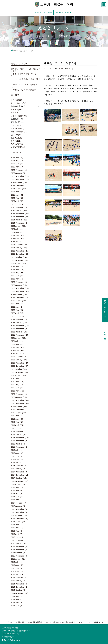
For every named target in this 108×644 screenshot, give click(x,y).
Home (14, 51)
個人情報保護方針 (36, 622)
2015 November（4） (20, 550)
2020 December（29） (20, 363)
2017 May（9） (17, 494)
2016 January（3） (19, 543)
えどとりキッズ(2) (18, 103)
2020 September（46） (20, 372)
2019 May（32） (18, 422)
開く (38, 106)
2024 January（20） (19, 248)
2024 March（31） (19, 241)
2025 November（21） (20, 179)
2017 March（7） (18, 500)
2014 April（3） (17, 606)
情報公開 (21, 622)
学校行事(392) (17, 100)
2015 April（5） (17, 571)
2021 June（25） (18, 344)
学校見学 (105, 334)
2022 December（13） (20, 288)
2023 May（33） (18, 273)
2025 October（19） (19, 182)
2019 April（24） (18, 425)
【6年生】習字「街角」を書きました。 (25, 86)
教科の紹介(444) (18, 122)
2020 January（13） (19, 397)
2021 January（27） (19, 360)
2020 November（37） (20, 366)
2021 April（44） (18, 350)
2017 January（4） (19, 506)
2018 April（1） (17, 459)
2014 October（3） (19, 590)
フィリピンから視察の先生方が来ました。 (25, 80)
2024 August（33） (19, 226)
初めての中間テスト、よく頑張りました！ (25, 70)
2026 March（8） (18, 167)
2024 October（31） (19, 220)
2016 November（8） (20, 512)
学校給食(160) (17, 125)
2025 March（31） (19, 204)
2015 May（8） (17, 568)
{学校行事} (60, 68)
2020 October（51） (19, 369)
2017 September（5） (20, 481)
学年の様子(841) (18, 106)
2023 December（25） (20, 251)
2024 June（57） (18, 232)
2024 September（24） (20, 223)
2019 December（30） (20, 400)
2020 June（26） (18, 382)
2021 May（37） (18, 347)
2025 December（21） (20, 176)
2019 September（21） (20, 410)
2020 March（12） (19, 391)
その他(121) (16, 141)
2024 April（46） (18, 238)
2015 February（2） (19, 578)
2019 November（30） (20, 403)
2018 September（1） (20, 447)
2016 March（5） (18, 537)
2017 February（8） (19, 503)
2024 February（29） (20, 245)
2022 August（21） (19, 301)
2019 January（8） (19, 434)
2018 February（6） (19, 466)
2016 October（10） (19, 515)
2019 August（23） (19, 413)
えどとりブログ (27, 51)
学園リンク (99, 622)
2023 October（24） (19, 257)
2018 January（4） (19, 469)
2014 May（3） (17, 602)
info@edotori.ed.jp (13, 640)
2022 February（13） (20, 319)
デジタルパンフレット (105, 310)
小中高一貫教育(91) (19, 116)
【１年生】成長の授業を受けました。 (25, 75)
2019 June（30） (18, 419)
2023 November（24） (20, 254)
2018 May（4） (17, 456)
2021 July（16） (18, 341)
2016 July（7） (17, 525)
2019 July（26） (18, 416)
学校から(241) (17, 109)
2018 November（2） (20, 441)
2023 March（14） (19, 279)
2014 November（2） (20, 587)
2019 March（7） (18, 428)
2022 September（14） (20, 298)
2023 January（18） (19, 285)
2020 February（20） (20, 394)
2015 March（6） (18, 574)
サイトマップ (85, 622)
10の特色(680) (17, 119)
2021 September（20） (20, 335)
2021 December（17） (20, 326)
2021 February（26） (20, 357)
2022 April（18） (18, 313)
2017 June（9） (17, 490)
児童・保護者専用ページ (64, 13)
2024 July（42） (18, 229)
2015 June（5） (17, 565)
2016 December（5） (20, 509)
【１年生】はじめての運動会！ (24, 90)
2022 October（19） (19, 294)
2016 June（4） (17, 528)
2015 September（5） (20, 556)
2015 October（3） (19, 553)
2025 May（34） (18, 198)
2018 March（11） (19, 462)
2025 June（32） (18, 195)
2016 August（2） (18, 522)
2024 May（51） (18, 235)
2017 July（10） (18, 487)
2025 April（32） (18, 201)
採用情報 (9, 622)
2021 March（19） (19, 353)
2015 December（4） (20, 546)
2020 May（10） (18, 385)
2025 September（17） (20, 186)
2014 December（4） (20, 584)
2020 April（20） (18, 388)
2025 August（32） (19, 189)
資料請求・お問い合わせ (44, 13)
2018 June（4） (17, 453)
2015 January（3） (19, 581)
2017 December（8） (20, 472)
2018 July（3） (17, 450)
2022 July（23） (18, 304)
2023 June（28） (18, 270)
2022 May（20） (18, 310)
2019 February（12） (20, 431)
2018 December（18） (20, 438)
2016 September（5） (20, 518)
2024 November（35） (20, 217)
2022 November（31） (20, 291)
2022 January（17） (19, 322)
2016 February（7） (19, 540)
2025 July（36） (18, 192)
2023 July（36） (18, 266)
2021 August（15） (19, 338)
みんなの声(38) (17, 144)
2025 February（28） (20, 207)
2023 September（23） (20, 260)
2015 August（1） (18, 559)
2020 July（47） (18, 378)
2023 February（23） (20, 282)
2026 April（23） (18, 164)
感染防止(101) (17, 138)
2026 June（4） (17, 158)
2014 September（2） (20, 593)
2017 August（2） (18, 484)
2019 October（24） (19, 406)
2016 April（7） (17, 534)
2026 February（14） (20, 170)
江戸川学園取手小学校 (57, 4)
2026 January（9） (19, 173)
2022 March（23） (19, 316)
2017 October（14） (19, 478)
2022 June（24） (18, 307)
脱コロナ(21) (16, 135)
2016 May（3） (17, 531)
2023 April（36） (18, 276)
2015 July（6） (17, 562)
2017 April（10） (18, 497)
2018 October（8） (19, 444)
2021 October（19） (19, 332)
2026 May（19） (18, 161)
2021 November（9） (20, 329)
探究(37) (14, 113)
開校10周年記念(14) (19, 132)
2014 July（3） (17, 596)
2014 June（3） (17, 599)
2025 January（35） (19, 210)
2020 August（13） (19, 375)
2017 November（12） (20, 475)
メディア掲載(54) (18, 147)
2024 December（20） (20, 213)
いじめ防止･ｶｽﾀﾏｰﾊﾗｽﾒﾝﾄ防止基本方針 (61, 622)
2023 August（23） (19, 263)
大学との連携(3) (17, 128)
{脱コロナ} (69, 68)
